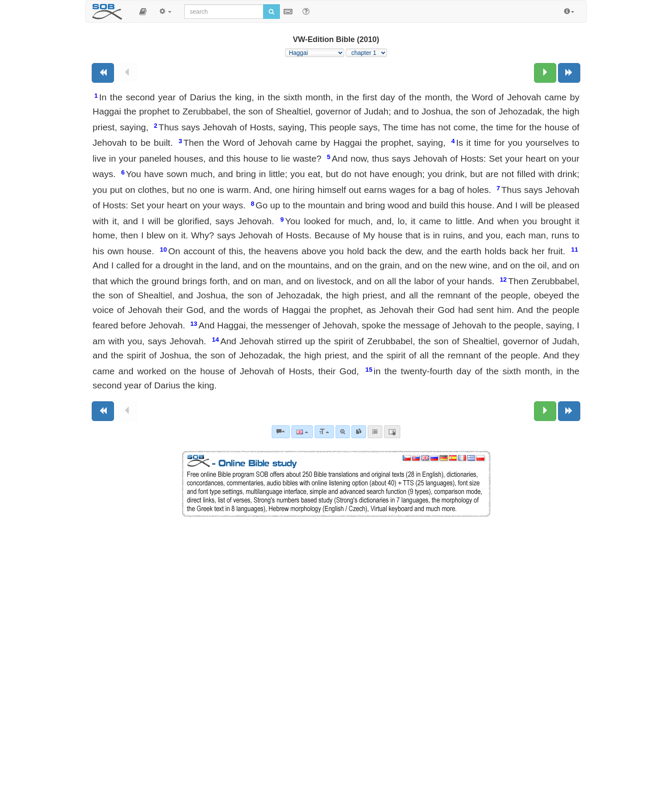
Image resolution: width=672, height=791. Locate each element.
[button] (143, 12)
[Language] (302, 432)
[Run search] (271, 12)
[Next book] (569, 73)
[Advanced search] (343, 432)
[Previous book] (103, 73)
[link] (359, 432)
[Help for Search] (306, 11)
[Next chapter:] (545, 73)
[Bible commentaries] (281, 432)
